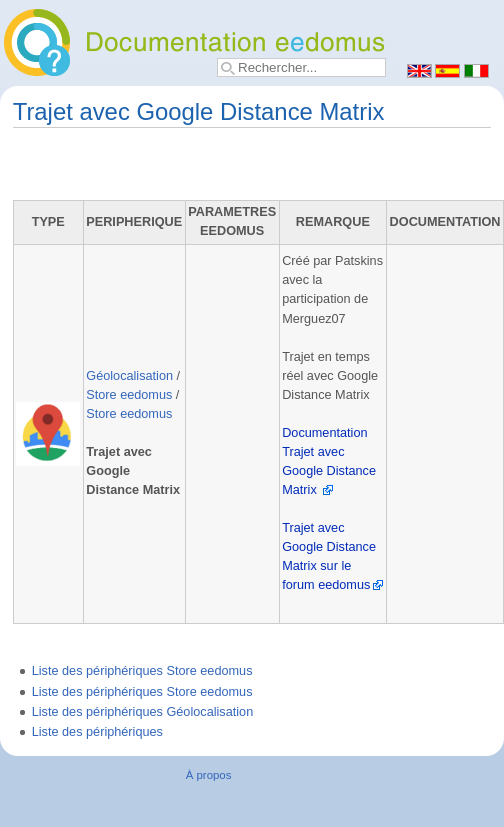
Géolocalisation (129, 376)
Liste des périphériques (97, 732)
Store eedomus (129, 395)
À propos (209, 775)
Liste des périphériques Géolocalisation (142, 712)
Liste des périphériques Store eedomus (142, 671)
